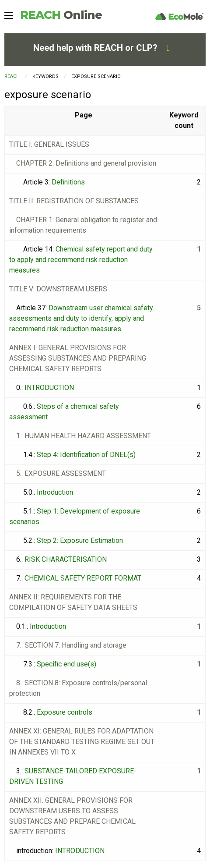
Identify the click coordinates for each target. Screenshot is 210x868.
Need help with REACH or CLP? (101, 48)
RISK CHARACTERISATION (66, 559)
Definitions (68, 182)
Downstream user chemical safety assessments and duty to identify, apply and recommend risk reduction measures (81, 318)
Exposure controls (65, 712)
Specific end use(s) (66, 664)
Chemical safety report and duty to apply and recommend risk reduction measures (81, 260)
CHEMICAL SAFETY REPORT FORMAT (83, 578)
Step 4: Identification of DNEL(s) (86, 455)
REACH (61, 15)
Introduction (55, 492)
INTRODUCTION (49, 388)
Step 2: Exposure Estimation (80, 540)
